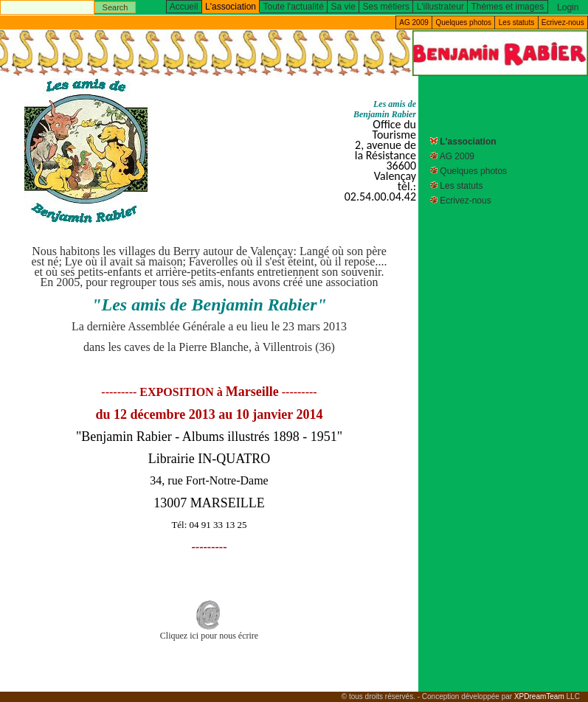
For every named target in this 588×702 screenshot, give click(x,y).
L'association (468, 142)
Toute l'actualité (294, 7)
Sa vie (343, 7)
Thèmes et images (507, 7)
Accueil (184, 7)
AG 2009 (414, 22)
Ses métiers (386, 7)
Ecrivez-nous (563, 22)
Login (568, 7)
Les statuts (516, 22)
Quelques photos (463, 22)
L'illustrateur (440, 7)
